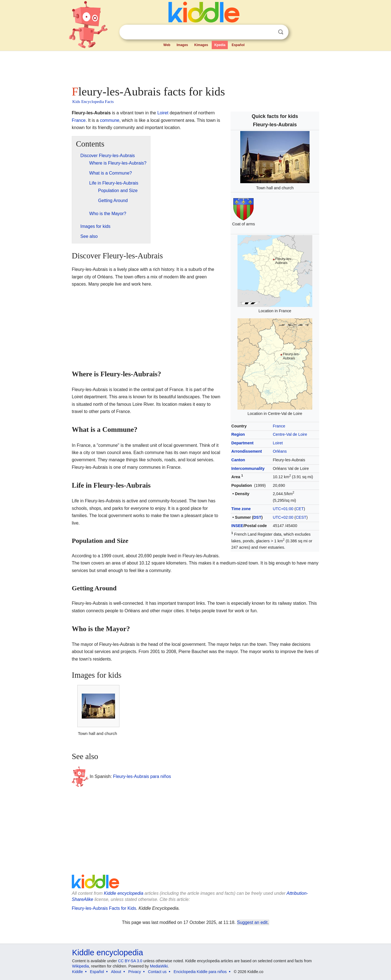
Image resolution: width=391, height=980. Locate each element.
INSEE (237, 526)
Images (182, 45)
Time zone (241, 509)
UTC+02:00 (283, 517)
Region (238, 434)
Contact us (157, 972)
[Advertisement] (195, 67)
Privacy (135, 972)
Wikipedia (80, 966)
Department (242, 443)
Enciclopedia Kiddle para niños (200, 972)
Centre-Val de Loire (290, 434)
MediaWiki (159, 966)
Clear (269, 32)
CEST (301, 517)
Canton (238, 460)
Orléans (280, 451)
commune (109, 120)
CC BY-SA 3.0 (130, 961)
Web (167, 45)
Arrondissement (247, 451)
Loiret (278, 443)
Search (281, 32)
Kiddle (77, 972)
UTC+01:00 (283, 509)
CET (300, 509)
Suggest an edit (252, 922)
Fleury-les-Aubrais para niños (142, 776)
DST (257, 517)
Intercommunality (248, 468)
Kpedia (220, 45)
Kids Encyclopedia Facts (93, 102)
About (116, 972)
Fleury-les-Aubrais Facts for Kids (104, 908)
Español (238, 45)
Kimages (201, 45)
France (279, 426)
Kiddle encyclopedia (124, 893)
